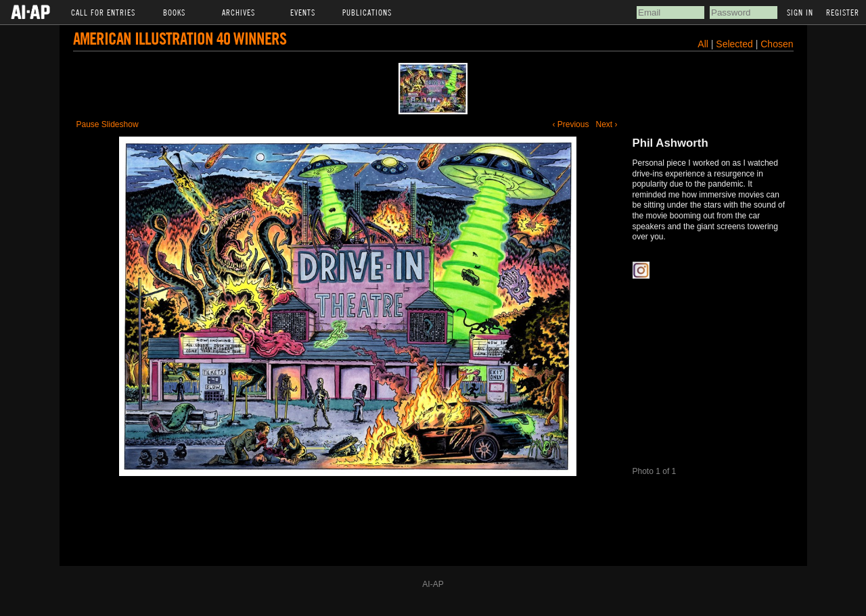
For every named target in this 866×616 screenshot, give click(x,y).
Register (843, 12)
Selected (735, 44)
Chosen (777, 44)
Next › (606, 124)
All (703, 44)
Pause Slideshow (108, 124)
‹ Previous (570, 124)
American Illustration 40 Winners (180, 38)
